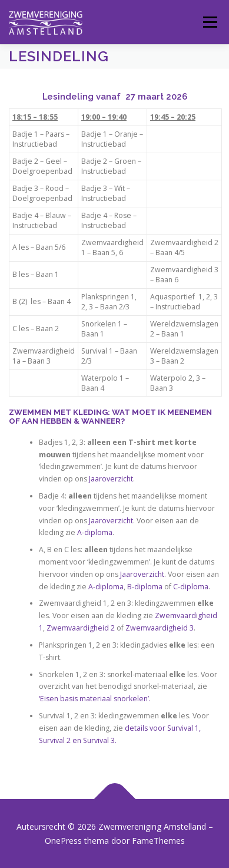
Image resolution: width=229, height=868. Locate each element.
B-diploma (145, 587)
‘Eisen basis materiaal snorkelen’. (95, 699)
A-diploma (94, 532)
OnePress (63, 841)
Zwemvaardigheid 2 (81, 628)
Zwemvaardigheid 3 (160, 628)
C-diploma (191, 587)
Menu (209, 22)
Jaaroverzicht (111, 479)
